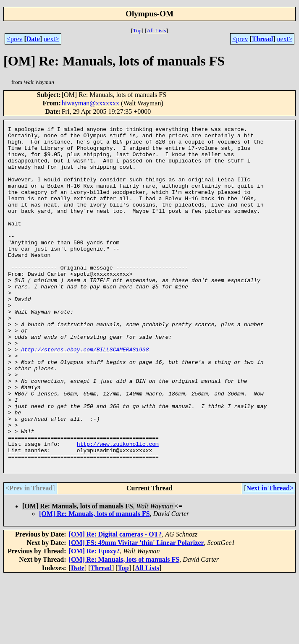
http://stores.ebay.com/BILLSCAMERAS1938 (85, 395)
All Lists (156, 30)
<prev (14, 39)
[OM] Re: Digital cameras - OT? (115, 602)
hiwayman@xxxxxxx (90, 103)
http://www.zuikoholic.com (118, 508)
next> (51, 39)
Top (137, 30)
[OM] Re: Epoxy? (94, 619)
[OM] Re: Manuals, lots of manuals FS (94, 582)
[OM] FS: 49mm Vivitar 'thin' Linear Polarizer (136, 611)
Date (33, 39)
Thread (262, 39)
